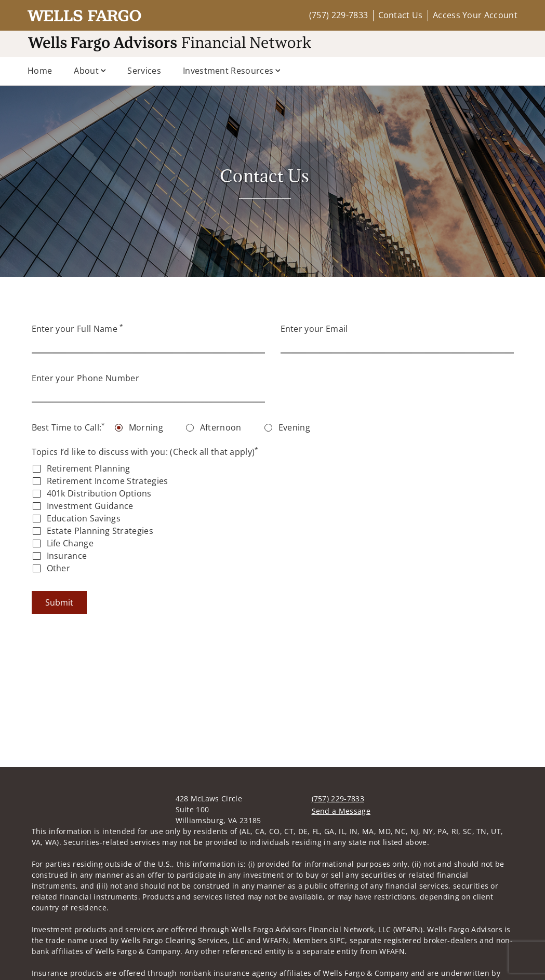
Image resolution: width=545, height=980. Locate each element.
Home (40, 71)
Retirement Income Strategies (108, 481)
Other (59, 568)
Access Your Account (475, 15)
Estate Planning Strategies (100, 531)
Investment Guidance (90, 506)
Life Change (70, 543)
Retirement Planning (89, 468)
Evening (294, 427)
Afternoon (221, 427)
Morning (146, 427)
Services (144, 71)
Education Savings (84, 518)
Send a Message (341, 779)
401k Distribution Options (99, 493)
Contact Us (401, 15)
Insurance (67, 556)
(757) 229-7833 (338, 15)
